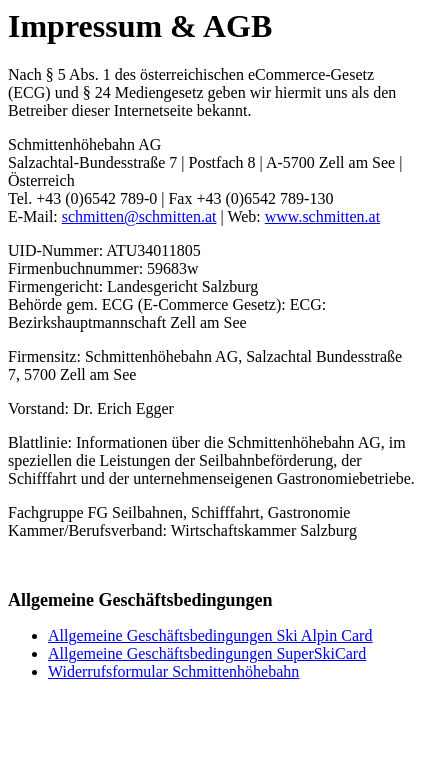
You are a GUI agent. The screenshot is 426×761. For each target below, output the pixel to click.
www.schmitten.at (322, 216)
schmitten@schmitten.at (139, 216)
